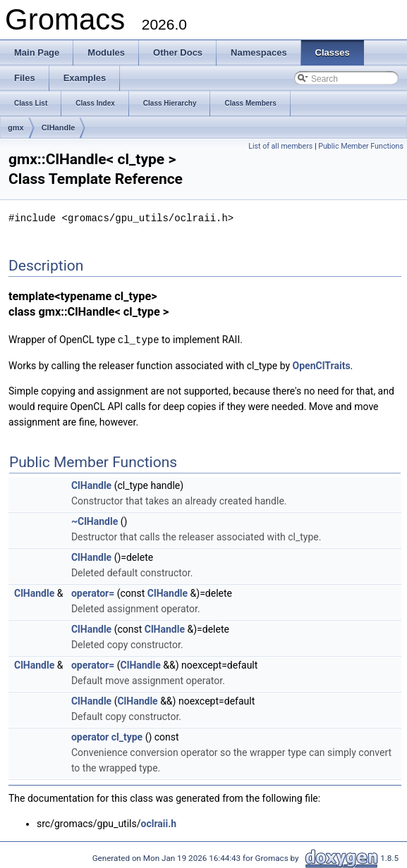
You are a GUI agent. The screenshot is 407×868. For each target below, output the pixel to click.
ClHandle (59, 128)
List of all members (280, 146)
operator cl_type (107, 736)
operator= (93, 592)
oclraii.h (159, 822)
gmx (16, 128)
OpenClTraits (322, 364)
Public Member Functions (361, 146)
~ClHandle (95, 520)
